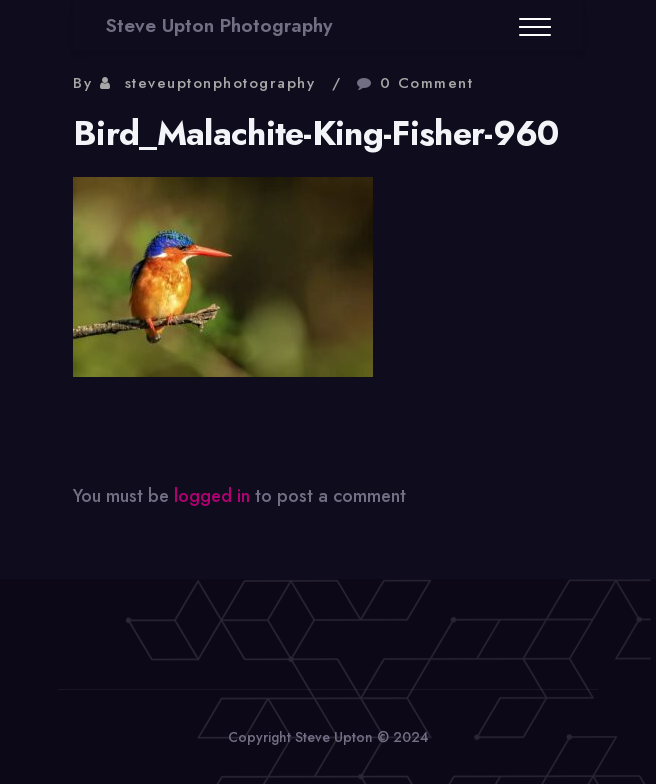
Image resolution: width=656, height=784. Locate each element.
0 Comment (427, 83)
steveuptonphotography (220, 83)
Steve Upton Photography (219, 25)
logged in (212, 496)
